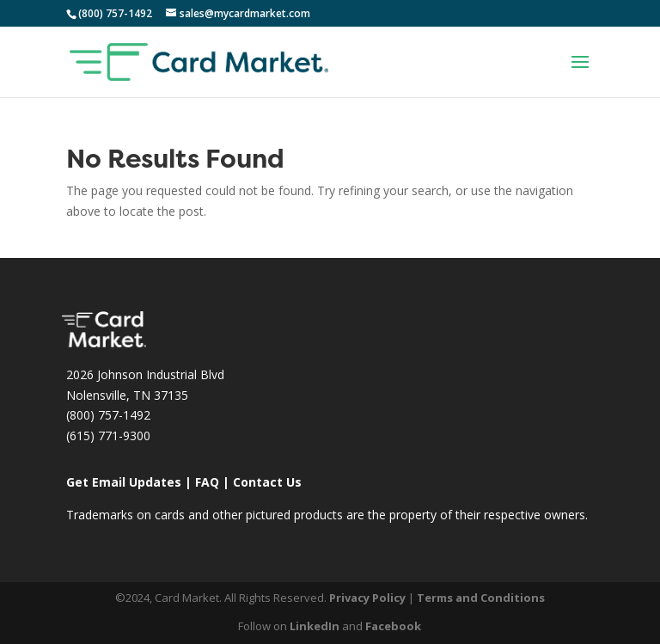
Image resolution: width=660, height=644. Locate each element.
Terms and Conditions (481, 598)
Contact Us (267, 482)
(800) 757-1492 (108, 415)
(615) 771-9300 (108, 435)
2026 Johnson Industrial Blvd (145, 374)
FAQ (207, 482)
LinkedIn (315, 626)
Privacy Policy (367, 598)
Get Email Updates (124, 482)
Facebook (393, 626)
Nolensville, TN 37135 (127, 395)
